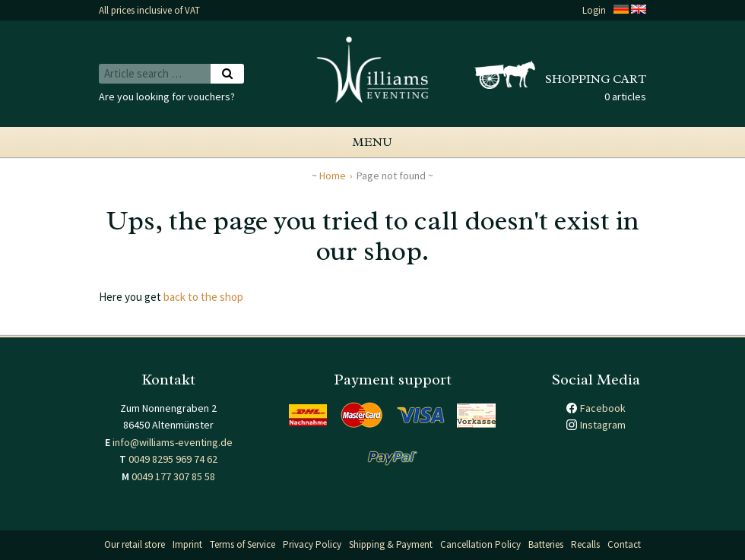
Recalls (585, 544)
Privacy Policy (312, 544)
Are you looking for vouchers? (167, 96)
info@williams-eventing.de (173, 442)
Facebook (603, 408)
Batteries (546, 544)
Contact (624, 544)
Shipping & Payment (391, 544)
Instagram (603, 425)
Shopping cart (596, 79)
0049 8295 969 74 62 (173, 459)
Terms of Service (243, 544)
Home (333, 176)
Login (594, 10)
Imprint (187, 544)
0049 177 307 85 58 (173, 476)
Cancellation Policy (480, 544)
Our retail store (135, 544)
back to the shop (203, 297)
